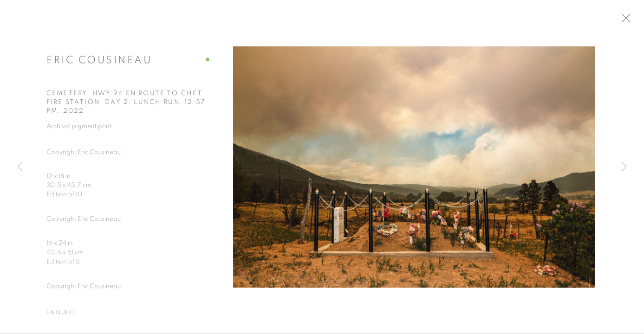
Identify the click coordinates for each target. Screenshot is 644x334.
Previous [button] (20, 167)
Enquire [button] (61, 315)
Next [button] (624, 167)
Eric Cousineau (99, 63)
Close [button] (631, 21)
